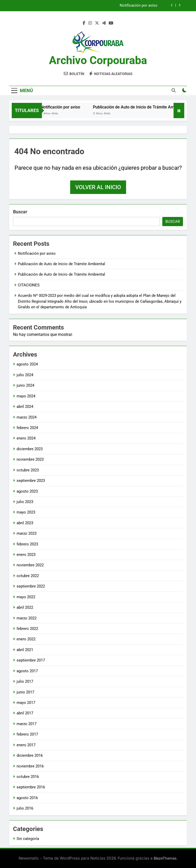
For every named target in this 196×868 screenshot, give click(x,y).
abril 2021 (25, 650)
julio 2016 (25, 808)
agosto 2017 (27, 671)
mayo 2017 (26, 703)
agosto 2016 (27, 798)
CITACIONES (29, 285)
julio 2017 (25, 681)
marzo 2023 (27, 533)
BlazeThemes (165, 858)
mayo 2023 (26, 512)
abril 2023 (25, 523)
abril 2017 (25, 713)
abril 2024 (25, 407)
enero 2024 (26, 438)
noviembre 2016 (30, 766)
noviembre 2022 (30, 565)
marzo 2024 (27, 417)
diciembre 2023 (30, 449)
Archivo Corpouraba (98, 60)
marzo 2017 (27, 724)
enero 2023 (26, 555)
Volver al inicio (98, 187)
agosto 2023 (27, 491)
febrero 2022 (27, 629)
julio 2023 (25, 502)
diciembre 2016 (30, 755)
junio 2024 (25, 385)
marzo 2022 (27, 618)
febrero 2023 (27, 544)
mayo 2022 (26, 597)
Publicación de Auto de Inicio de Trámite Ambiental (145, 107)
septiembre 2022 (31, 586)
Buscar (20, 212)
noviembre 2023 (30, 459)
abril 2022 (25, 607)
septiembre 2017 (31, 660)
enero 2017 (26, 745)
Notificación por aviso (139, 6)
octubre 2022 (28, 576)
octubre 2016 (28, 777)
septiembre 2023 (31, 481)
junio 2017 (25, 692)
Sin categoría (28, 839)
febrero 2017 (27, 734)
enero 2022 (26, 639)
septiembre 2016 (31, 787)
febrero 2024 (27, 428)
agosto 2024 (27, 364)
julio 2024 (25, 375)
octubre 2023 (28, 470)
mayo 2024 (26, 396)
